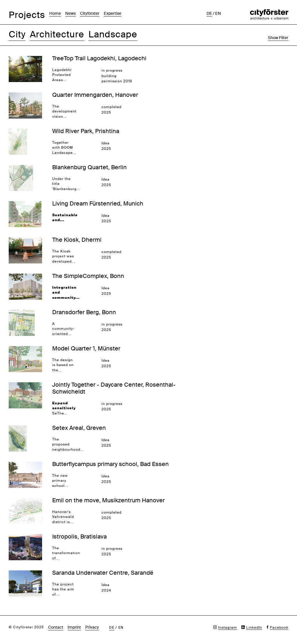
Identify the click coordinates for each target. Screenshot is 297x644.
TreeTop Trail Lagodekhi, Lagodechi (99, 58)
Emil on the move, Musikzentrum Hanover (108, 500)
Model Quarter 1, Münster (86, 348)
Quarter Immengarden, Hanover (95, 95)
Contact (56, 627)
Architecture (57, 34)
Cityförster (90, 13)
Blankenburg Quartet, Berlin (89, 167)
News (70, 13)
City (17, 34)
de (209, 13)
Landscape (113, 34)
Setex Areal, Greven (79, 428)
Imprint (74, 627)
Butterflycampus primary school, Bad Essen (111, 464)
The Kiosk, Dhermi (77, 240)
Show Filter (278, 38)
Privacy (92, 627)
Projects (27, 15)
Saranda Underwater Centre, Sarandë (103, 573)
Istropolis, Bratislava (79, 536)
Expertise (113, 13)
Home (55, 13)
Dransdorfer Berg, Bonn (84, 312)
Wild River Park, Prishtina (86, 131)
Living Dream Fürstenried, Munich (98, 203)
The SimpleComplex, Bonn (88, 276)
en (218, 13)
